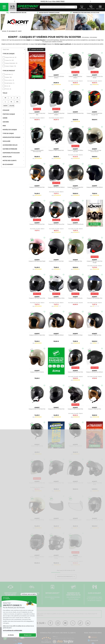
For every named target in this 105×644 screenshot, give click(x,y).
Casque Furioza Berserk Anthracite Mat (37, 151)
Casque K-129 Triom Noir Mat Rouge (95, 262)
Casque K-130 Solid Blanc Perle (56, 298)
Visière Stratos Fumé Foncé (56, 520)
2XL (17, 98)
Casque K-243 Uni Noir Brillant (95, 188)
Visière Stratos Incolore (75, 520)
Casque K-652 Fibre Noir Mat (75, 483)
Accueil (4, 31)
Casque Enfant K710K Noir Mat (37, 409)
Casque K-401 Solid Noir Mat (56, 483)
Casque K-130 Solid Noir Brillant (56, 188)
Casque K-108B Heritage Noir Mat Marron (75, 188)
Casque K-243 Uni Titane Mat (37, 335)
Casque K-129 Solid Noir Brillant (95, 372)
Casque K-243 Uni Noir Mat (56, 261)
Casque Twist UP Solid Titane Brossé (56, 558)
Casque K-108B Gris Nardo (75, 298)
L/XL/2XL (12, 102)
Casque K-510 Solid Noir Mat (75, 372)
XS (5, 94)
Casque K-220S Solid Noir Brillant (75, 77)
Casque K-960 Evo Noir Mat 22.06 (95, 484)
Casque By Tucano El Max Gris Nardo (95, 77)
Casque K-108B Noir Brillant (56, 335)
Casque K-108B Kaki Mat (75, 261)
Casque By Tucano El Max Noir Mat (37, 114)
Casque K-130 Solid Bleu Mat (95, 298)
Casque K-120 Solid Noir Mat (37, 188)
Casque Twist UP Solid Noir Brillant (37, 558)
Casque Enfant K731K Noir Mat (56, 409)
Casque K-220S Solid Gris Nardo (75, 558)
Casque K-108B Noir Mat (95, 335)
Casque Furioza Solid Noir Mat (75, 114)
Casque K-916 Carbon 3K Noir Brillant (56, 77)
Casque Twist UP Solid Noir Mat (95, 520)
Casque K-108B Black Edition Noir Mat (75, 151)
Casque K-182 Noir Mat (37, 446)
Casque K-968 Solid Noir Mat (75, 409)
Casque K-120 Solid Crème (37, 520)
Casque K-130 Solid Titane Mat (37, 298)
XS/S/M (5, 102)
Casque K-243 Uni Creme (37, 372)
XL (11, 98)
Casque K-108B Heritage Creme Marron (95, 151)
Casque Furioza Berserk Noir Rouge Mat (95, 114)
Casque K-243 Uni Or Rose (75, 335)
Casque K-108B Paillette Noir (56, 151)
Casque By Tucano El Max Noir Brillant (56, 114)
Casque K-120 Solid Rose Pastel (37, 261)
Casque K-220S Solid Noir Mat (37, 483)
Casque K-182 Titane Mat (75, 446)
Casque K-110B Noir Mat (95, 409)
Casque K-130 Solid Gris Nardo (75, 225)
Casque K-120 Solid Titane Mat (56, 225)
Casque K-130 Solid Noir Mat (37, 225)
